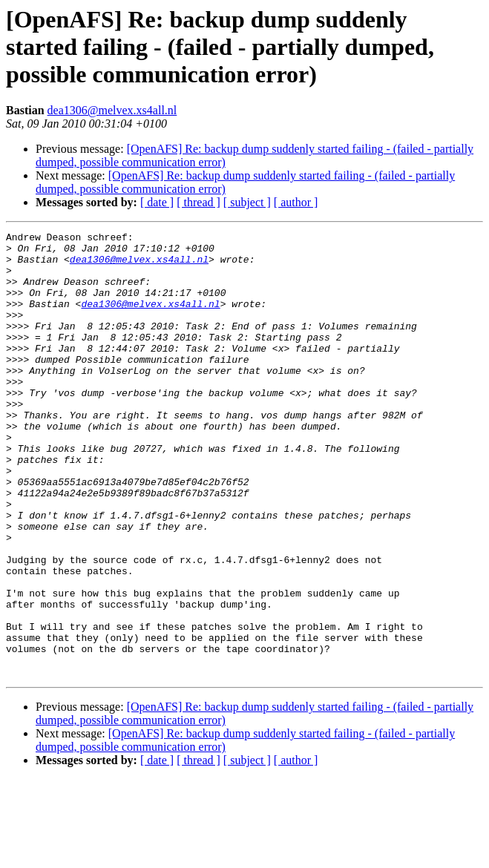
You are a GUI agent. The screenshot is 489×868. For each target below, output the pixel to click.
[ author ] (296, 202)
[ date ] (157, 202)
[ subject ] (247, 202)
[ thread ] (198, 202)
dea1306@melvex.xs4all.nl (112, 110)
